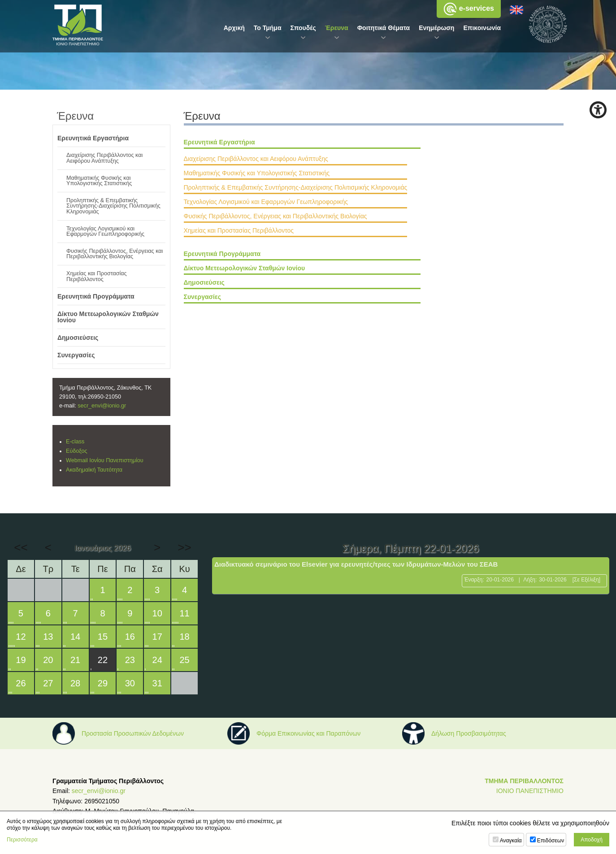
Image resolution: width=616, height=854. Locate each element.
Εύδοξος (77, 451)
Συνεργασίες (202, 297)
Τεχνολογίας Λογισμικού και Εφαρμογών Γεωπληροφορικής (266, 202)
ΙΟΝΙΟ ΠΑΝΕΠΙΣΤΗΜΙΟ (530, 791)
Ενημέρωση (436, 28)
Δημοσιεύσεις (204, 282)
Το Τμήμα (268, 28)
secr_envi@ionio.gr (102, 406)
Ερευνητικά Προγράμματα (222, 254)
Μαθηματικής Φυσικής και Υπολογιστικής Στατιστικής (257, 173)
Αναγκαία (511, 841)
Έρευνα (337, 28)
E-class (75, 442)
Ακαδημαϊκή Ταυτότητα (94, 470)
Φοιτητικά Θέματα (384, 28)
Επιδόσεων (551, 841)
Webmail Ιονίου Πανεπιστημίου (105, 460)
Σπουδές (303, 28)
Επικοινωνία (482, 28)
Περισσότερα (22, 840)
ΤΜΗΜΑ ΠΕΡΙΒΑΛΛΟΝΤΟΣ (524, 781)
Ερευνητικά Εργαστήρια (219, 142)
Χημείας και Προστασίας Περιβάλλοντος (239, 230)
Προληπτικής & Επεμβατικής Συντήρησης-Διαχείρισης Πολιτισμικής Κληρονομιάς (296, 187)
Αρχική (234, 28)
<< (21, 547)
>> (184, 547)
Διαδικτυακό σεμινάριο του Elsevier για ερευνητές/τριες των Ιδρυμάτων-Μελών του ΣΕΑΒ (356, 564)
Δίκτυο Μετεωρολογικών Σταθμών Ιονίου (245, 268)
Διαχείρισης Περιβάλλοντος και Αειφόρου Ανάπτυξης (256, 159)
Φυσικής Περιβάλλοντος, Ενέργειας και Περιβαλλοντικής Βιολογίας (275, 216)
